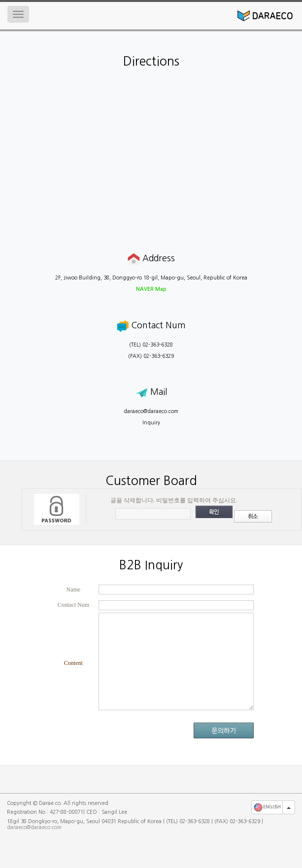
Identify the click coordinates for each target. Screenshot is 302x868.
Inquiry (151, 423)
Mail (151, 392)
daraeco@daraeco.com (151, 411)
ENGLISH (267, 807)
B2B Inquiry (151, 565)
